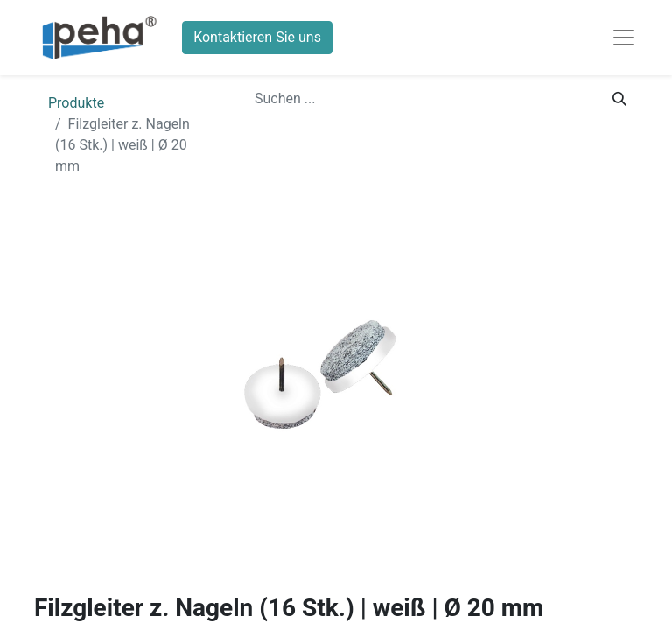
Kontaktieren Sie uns (257, 37)
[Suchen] (619, 99)
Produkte (76, 103)
